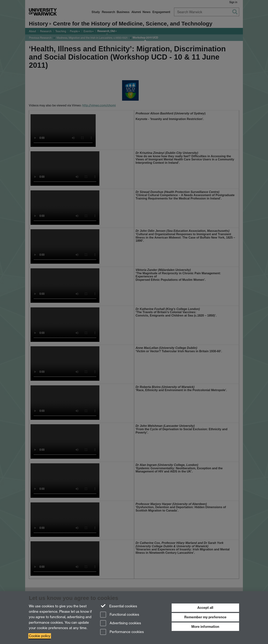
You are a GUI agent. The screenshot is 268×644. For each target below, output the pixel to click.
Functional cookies (120, 615)
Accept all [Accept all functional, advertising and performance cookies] (205, 608)
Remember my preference (205, 617)
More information (205, 627)
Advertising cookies (121, 623)
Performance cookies (122, 632)
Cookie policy (40, 636)
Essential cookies (119, 606)
